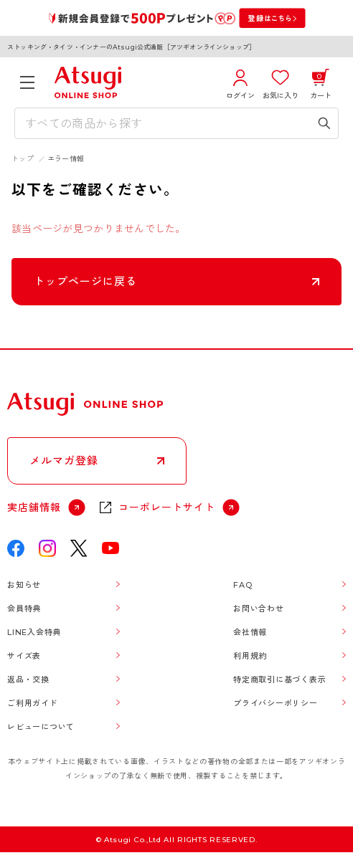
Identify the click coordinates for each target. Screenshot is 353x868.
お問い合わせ (259, 609)
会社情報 (250, 632)
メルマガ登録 (64, 461)
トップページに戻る (85, 281)
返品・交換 (28, 679)
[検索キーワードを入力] (166, 123)
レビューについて (41, 727)
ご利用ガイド (33, 703)
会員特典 (24, 609)
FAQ (243, 585)
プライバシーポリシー (276, 703)
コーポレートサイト (167, 507)
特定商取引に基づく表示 (279, 679)
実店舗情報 (34, 507)
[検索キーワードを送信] (324, 123)
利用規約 (250, 656)
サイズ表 (24, 656)
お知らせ (24, 585)
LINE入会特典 (34, 632)
